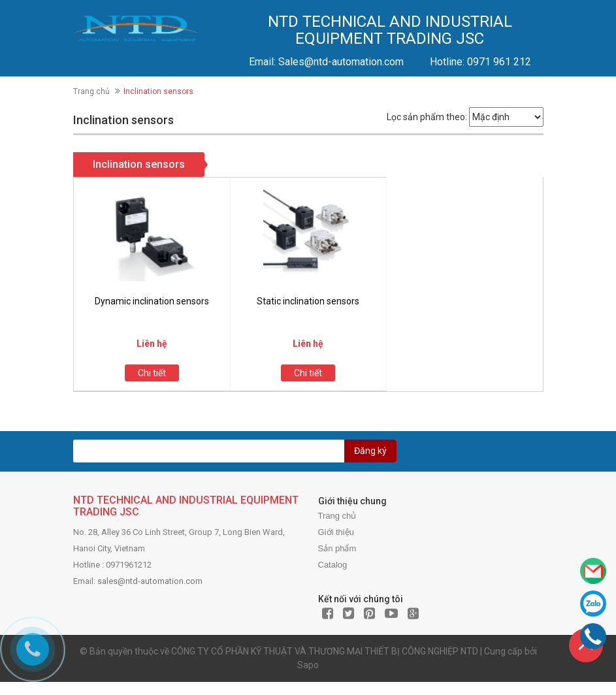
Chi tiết (152, 373)
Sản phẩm (337, 548)
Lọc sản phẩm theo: (427, 117)
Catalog (333, 565)
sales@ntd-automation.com (150, 581)
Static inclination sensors (308, 301)
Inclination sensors (139, 164)
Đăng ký (370, 451)
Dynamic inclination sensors (152, 301)
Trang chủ (91, 91)
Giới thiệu (336, 532)
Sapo (308, 665)
